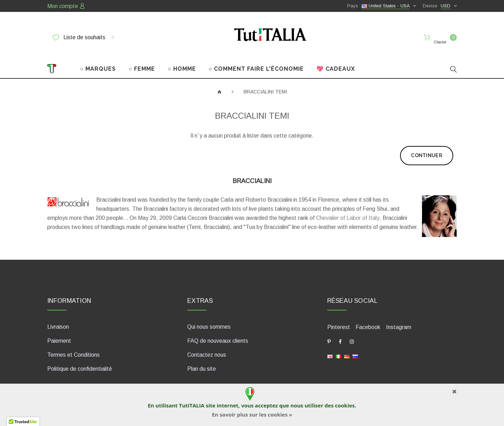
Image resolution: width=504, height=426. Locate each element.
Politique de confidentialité (80, 362)
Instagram (399, 321)
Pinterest (339, 321)
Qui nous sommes (209, 320)
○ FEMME (142, 62)
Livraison (58, 320)
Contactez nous (207, 348)
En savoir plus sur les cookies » (252, 414)
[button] (23, 419)
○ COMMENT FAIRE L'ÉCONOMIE (256, 62)
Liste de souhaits (83, 37)
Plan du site (202, 362)
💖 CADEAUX (336, 62)
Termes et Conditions (73, 348)
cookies (345, 405)
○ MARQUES (98, 62)
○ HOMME (182, 62)
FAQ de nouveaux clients (218, 334)
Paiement (59, 334)
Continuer (427, 149)
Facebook (368, 321)
